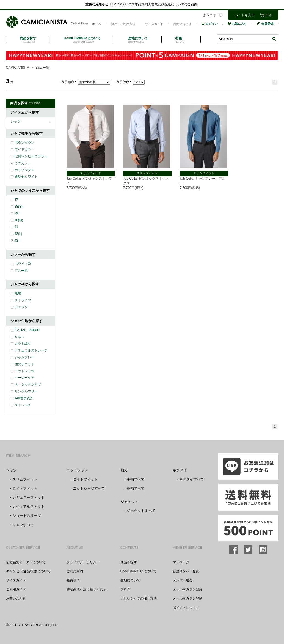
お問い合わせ (182, 24)
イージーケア (24, 378)
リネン (20, 337)
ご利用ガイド (16, 589)
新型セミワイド (26, 177)
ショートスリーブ (27, 516)
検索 (274, 39)
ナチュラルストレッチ (31, 350)
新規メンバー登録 (186, 571)
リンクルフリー (26, 391)
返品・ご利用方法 (123, 24)
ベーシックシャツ (28, 384)
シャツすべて (23, 525)
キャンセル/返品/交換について (28, 571)
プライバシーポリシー (83, 562)
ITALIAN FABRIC (27, 330)
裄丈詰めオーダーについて (26, 562)
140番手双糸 (24, 398)
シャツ (16, 121)
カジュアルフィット (28, 507)
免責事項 (73, 580)
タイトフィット (25, 488)
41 (16, 227)
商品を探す (129, 562)
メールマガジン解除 (188, 598)
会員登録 (265, 24)
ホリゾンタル (24, 170)
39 (16, 213)
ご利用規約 (75, 571)
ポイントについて (186, 608)
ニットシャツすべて (89, 488)
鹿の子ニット (24, 364)
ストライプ (23, 300)
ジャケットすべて (141, 511)
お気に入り (237, 24)
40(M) (19, 220)
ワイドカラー (24, 149)
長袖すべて (136, 488)
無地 (18, 293)
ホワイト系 (23, 264)
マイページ (181, 562)
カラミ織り (23, 344)
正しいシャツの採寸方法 (139, 598)
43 (16, 241)
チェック (21, 307)
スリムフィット (25, 479)
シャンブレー (24, 357)
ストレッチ (23, 405)
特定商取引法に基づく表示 (86, 589)
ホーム (97, 24)
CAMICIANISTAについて (139, 571)
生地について (130, 580)
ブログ (125, 589)
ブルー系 (21, 271)
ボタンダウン (24, 143)
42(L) (18, 234)
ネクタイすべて (191, 479)
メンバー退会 (183, 580)
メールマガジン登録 (188, 589)
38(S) (19, 207)
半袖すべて (136, 479)
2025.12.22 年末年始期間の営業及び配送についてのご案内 (154, 4)
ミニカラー (23, 163)
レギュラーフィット (28, 497)
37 (16, 200)
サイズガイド (154, 24)
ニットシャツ (24, 371)
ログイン (209, 24)
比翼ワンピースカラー (31, 156)
